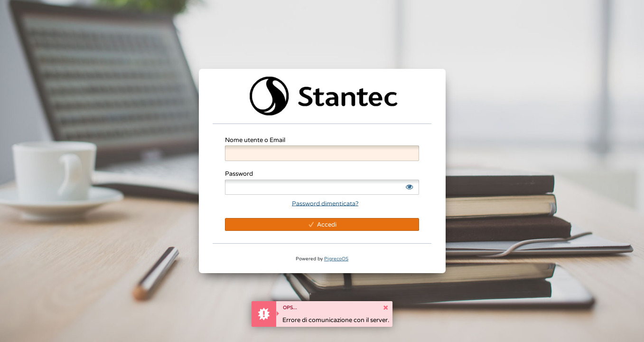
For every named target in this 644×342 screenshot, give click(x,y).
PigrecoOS (336, 259)
